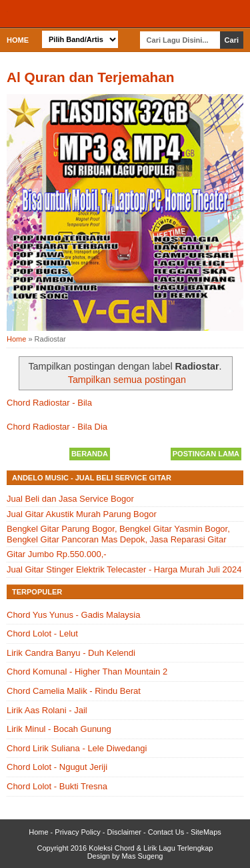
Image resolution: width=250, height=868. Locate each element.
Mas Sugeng (143, 856)
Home (18, 40)
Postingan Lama (206, 454)
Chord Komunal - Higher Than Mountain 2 (87, 672)
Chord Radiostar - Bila (49, 403)
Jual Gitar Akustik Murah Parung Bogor (82, 514)
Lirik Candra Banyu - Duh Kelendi (71, 653)
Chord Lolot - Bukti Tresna (57, 786)
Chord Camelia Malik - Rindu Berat (74, 691)
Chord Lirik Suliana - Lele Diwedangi (77, 748)
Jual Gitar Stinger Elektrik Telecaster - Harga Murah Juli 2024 (124, 569)
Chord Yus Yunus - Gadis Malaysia (73, 615)
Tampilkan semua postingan (127, 380)
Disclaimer (124, 832)
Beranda (90, 454)
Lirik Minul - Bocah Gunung (59, 729)
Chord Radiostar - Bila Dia (57, 427)
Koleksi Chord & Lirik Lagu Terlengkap (151, 848)
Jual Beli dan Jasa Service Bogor (70, 499)
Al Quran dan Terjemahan (91, 77)
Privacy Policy (77, 832)
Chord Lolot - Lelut (42, 633)
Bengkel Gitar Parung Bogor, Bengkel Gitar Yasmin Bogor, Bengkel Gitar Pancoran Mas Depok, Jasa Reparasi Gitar (118, 534)
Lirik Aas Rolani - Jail (47, 710)
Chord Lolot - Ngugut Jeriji (57, 767)
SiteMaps (206, 832)
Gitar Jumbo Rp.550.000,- (57, 554)
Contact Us (166, 832)
